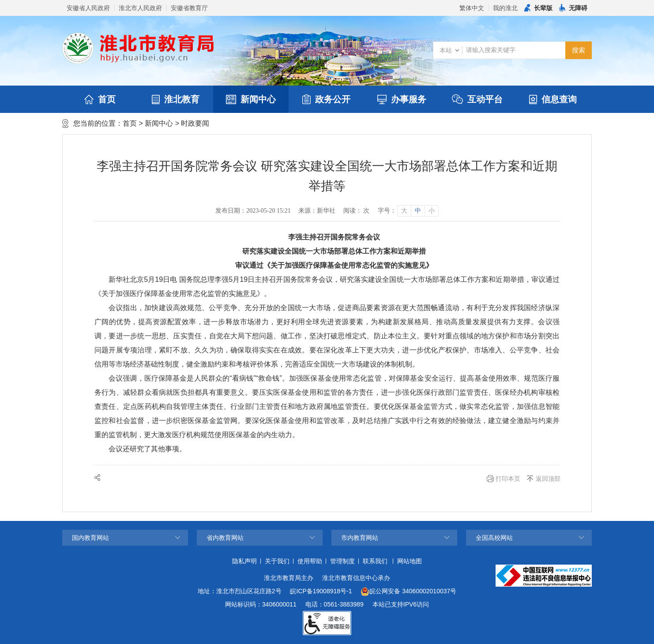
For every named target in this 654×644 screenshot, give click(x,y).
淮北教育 (176, 99)
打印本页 (508, 479)
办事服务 (402, 99)
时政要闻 (195, 123)
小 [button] (432, 211)
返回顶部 (548, 479)
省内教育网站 (225, 538)
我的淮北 (505, 8)
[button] (538, 8)
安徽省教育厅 (189, 8)
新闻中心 (251, 99)
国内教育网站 (90, 538)
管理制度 (342, 561)
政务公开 (326, 99)
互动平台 (477, 99)
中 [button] (418, 211)
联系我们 (375, 561)
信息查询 (553, 99)
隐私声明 (244, 561)
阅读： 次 (357, 211)
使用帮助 (310, 561)
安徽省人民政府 (88, 8)
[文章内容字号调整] (408, 211)
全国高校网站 (494, 538)
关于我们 (277, 561)
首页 (100, 99)
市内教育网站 (360, 538)
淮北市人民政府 (140, 8)
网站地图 (410, 561)
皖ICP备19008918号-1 (321, 591)
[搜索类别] (449, 50)
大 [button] (404, 211)
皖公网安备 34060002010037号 (408, 592)
